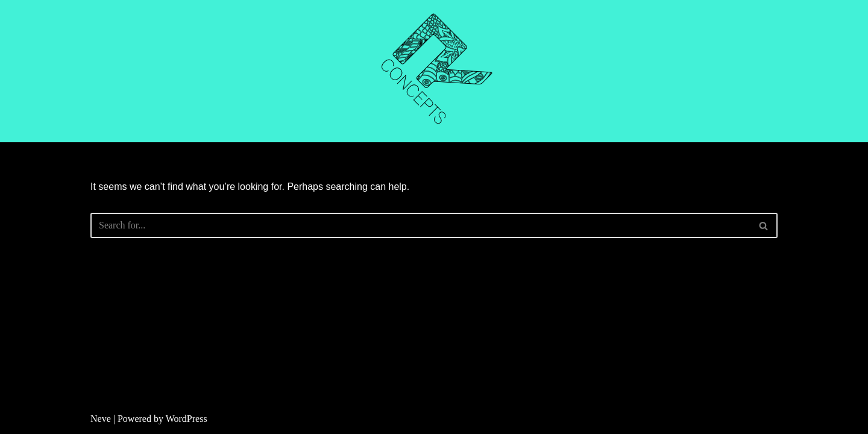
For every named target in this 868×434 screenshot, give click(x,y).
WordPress (187, 419)
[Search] (420, 225)
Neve (101, 419)
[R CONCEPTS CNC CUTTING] (434, 71)
